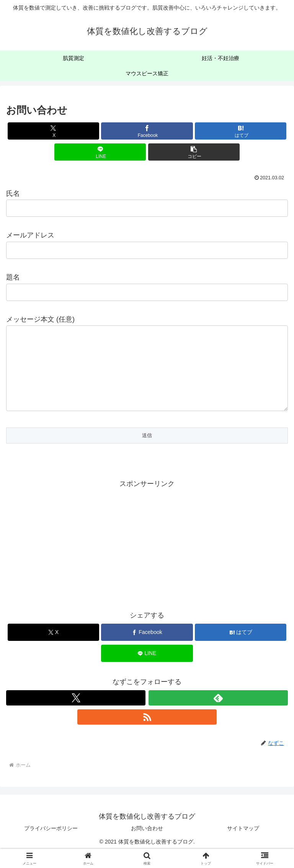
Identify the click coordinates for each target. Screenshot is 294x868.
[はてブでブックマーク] (241, 131)
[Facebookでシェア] (147, 131)
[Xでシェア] (53, 131)
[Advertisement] (147, 559)
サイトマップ (243, 844)
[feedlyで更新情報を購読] (218, 713)
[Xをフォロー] (76, 713)
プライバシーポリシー (51, 844)
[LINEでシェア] (100, 152)
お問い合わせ (147, 844)
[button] (194, 152)
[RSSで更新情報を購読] (147, 732)
